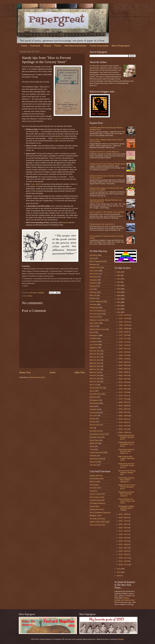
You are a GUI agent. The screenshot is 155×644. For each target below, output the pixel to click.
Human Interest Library (98, 329)
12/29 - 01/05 (123, 315)
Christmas (93, 292)
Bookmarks (93, 277)
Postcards (35, 46)
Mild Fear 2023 (95, 375)
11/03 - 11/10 (123, 342)
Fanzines (93, 298)
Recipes (47, 46)
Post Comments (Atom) (37, 377)
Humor (92, 332)
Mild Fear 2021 (95, 369)
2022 (119, 282)
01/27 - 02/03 (123, 554)
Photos (58, 46)
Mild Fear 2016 (95, 354)
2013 (119, 312)
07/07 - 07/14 (123, 399)
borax (65, 223)
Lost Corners (94, 345)
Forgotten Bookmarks (97, 500)
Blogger (121, 639)
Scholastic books (95, 437)
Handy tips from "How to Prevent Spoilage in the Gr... (127, 487)
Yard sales (93, 465)
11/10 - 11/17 (123, 339)
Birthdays (93, 264)
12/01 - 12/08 (123, 328)
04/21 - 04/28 (123, 514)
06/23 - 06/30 (123, 406)
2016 (119, 302)
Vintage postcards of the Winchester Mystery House (108, 164)
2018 (119, 296)
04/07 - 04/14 (123, 521)
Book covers (94, 271)
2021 (119, 285)
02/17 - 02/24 (123, 544)
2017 (119, 299)
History (30, 296)
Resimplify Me (95, 431)
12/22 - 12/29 (123, 318)
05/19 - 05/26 (123, 422)
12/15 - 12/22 (123, 322)
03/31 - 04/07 (123, 524)
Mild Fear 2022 (95, 372)
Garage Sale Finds (96, 476)
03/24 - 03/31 (123, 528)
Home (24, 46)
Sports (92, 446)
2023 (119, 279)
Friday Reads (94, 308)
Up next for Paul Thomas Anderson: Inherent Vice (127, 473)
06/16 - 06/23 (123, 409)
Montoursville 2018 (96, 388)
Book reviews (94, 274)
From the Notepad (96, 311)
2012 (119, 569)
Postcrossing (94, 413)
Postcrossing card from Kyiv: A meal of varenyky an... (126, 480)
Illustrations (94, 335)
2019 (119, 292)
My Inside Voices (95, 488)
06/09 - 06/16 (123, 412)
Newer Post (25, 373)
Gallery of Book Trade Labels (100, 522)
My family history (95, 394)
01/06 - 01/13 (123, 565)
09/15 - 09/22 (123, 365)
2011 (119, 572)
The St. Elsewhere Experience (100, 513)
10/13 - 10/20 (123, 352)
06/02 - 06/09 (123, 416)
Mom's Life (93, 385)
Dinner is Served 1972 (97, 494)
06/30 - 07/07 (123, 402)
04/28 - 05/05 (123, 432)
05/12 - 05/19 (123, 426)
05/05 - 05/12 (123, 429)
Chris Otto (33, 293)
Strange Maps (94, 506)
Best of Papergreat (121, 46)
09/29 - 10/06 (123, 359)
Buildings (93, 286)
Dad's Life (93, 295)
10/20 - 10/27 (123, 349)
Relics (92, 428)
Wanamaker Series (96, 459)
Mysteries (93, 397)
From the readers (96, 314)
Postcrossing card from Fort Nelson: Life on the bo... (126, 444)
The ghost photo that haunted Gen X (102, 224)
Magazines (93, 348)
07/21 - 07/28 (123, 392)
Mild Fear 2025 (95, 382)
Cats (91, 289)
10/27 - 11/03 (123, 345)
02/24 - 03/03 (123, 541)
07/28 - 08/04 (123, 389)
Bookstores (93, 283)
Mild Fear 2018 (95, 360)
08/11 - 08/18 (123, 382)
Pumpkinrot (94, 491)
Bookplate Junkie (96, 516)
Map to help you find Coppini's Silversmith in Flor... (126, 458)
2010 (119, 576)
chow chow (58, 138)
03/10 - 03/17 (123, 534)
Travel (92, 449)
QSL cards (93, 416)
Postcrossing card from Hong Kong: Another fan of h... (126, 466)
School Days (94, 440)
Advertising (93, 255)
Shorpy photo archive (97, 509)
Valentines (93, 456)
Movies (92, 391)
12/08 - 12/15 (123, 325)
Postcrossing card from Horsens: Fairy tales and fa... (126, 437)
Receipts (93, 419)
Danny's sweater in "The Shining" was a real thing (107, 212)
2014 (119, 309)
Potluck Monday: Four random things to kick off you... (127, 501)
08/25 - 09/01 (123, 375)
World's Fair (94, 462)
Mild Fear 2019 (95, 363)
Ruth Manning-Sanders (76, 46)
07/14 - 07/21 (123, 396)
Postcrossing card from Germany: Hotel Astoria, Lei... (126, 451)
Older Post (80, 373)
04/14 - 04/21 (123, 518)
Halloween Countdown (97, 320)
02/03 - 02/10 (123, 551)
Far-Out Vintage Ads (97, 301)
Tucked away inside (96, 453)
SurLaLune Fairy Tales (97, 525)
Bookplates (93, 280)
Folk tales (93, 304)
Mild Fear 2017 (95, 357)
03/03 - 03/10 (123, 538)
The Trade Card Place (97, 519)
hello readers (94, 323)
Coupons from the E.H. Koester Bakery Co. (105, 152)
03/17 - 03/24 (123, 531)
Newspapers (94, 400)
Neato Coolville (95, 482)
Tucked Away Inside (99, 46)
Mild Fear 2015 (95, 351)
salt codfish (36, 184)
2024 (119, 275)
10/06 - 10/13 (123, 355)
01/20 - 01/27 (123, 558)
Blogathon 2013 (95, 268)
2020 (119, 289)
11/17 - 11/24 (123, 335)
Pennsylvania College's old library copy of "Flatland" (126, 508)
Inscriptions (94, 342)
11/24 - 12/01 (123, 332)
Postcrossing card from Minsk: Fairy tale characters (126, 494)
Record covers (95, 425)
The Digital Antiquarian (97, 503)
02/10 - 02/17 (123, 548)
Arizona (92, 258)
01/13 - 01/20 (123, 561)
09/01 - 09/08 (123, 372)
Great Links (94, 317)
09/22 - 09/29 (123, 362)
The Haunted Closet (97, 479)
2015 (119, 306)
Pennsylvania (94, 403)
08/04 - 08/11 (123, 385)
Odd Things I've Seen (97, 497)
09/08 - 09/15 (123, 369)
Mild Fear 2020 (95, 366)
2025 (119, 272)
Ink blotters (93, 338)
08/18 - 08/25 (123, 379)
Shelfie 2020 (94, 443)
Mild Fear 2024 (95, 379)
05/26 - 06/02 (123, 419)
